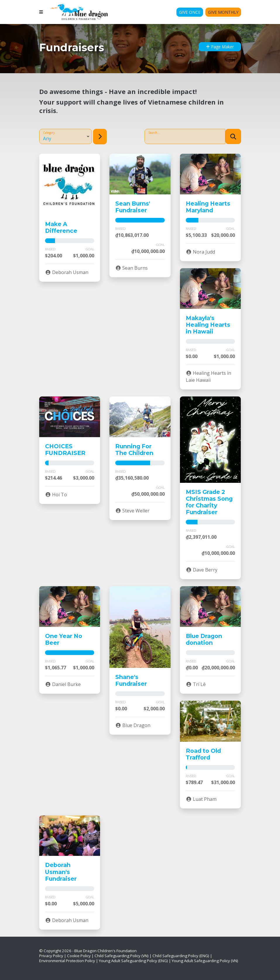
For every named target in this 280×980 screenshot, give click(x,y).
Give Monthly (223, 12)
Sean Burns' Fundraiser (133, 207)
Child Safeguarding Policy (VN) (122, 956)
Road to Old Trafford (203, 754)
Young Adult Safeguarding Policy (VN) (205, 961)
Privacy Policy (51, 956)
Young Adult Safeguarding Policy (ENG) (133, 961)
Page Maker (220, 47)
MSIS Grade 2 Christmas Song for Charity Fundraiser (209, 502)
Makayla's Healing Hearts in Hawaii (208, 325)
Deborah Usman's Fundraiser (61, 872)
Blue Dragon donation (204, 639)
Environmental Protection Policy (67, 961)
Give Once (190, 12)
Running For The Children (134, 450)
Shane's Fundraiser (131, 680)
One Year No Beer (64, 639)
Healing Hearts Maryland (208, 207)
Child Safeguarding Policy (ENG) (181, 956)
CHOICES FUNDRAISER (65, 450)
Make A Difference (61, 227)
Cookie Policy (79, 956)
